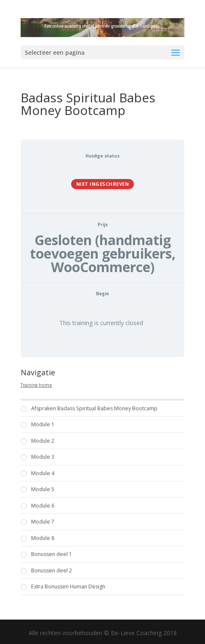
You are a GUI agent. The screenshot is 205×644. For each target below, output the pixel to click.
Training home (36, 385)
